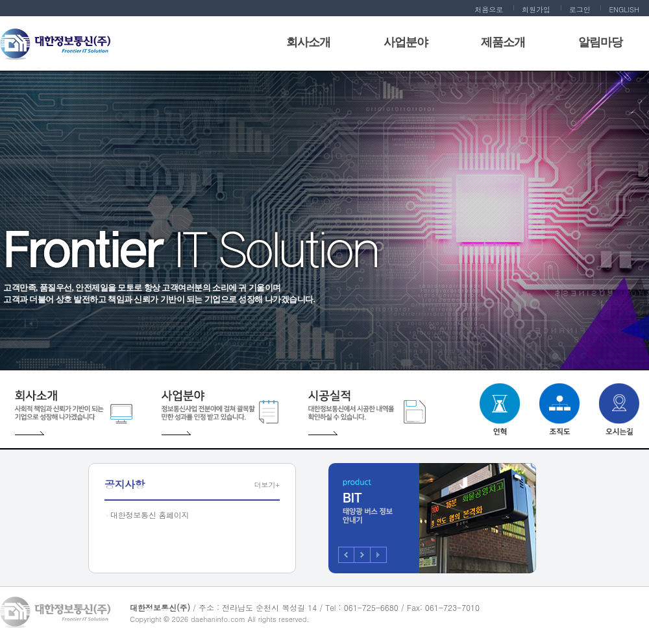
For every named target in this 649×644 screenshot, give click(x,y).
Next (362, 555)
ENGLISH (624, 9)
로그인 (580, 9)
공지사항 (125, 484)
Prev (346, 555)
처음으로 (489, 9)
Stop (379, 555)
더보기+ (267, 485)
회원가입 (536, 9)
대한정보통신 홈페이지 (150, 515)
